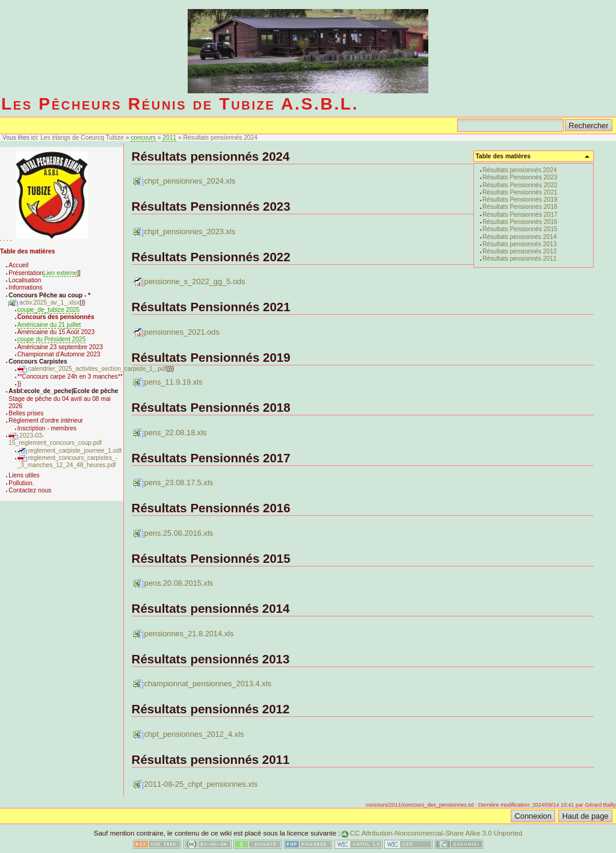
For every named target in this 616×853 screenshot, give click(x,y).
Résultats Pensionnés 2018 (520, 207)
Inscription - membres (47, 428)
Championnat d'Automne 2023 (59, 354)
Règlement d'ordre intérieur (46, 420)
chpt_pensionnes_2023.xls (190, 231)
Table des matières (27, 251)
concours (143, 138)
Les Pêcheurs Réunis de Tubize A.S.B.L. (180, 104)
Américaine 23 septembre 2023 (60, 347)
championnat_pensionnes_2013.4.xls (208, 684)
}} (20, 384)
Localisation (25, 280)
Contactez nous (30, 490)
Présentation (26, 273)
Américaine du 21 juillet (49, 325)
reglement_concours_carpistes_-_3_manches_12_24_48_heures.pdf (67, 461)
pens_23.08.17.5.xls (179, 482)
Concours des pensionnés (56, 317)
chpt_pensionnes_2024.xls (190, 181)
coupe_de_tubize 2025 (49, 310)
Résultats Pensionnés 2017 (520, 215)
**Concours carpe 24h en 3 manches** (70, 377)
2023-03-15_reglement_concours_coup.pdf (55, 439)
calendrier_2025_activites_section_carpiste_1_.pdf (97, 369)
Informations (25, 287)
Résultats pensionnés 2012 (519, 251)
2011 (169, 138)
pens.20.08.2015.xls (179, 583)
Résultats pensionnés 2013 (519, 244)
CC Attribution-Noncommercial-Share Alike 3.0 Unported (436, 833)
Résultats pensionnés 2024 (220, 138)
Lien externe (60, 273)
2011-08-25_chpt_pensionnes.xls (201, 784)
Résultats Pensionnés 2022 (520, 185)
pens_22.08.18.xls (176, 433)
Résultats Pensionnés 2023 (520, 177)
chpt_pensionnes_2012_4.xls (194, 734)
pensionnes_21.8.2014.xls (189, 634)
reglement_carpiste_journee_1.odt (75, 451)
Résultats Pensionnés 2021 (520, 192)
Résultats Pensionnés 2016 (520, 222)
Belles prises (26, 413)
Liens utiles (24, 475)
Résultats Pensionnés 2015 (520, 229)
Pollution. (21, 483)
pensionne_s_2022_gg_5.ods (195, 281)
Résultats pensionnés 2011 (519, 259)
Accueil (18, 265)
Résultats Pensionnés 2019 (520, 200)
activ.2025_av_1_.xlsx (49, 302)
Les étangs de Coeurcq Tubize (83, 138)
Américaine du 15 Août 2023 (56, 332)
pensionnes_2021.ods (182, 332)
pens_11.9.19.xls (174, 382)
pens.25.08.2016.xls (179, 533)
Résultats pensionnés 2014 (519, 237)
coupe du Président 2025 (52, 339)
